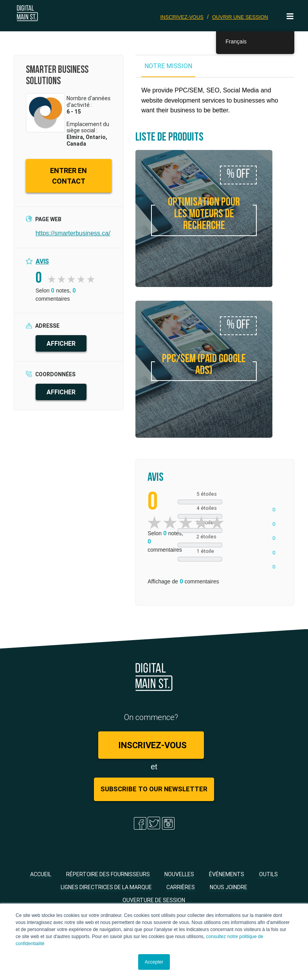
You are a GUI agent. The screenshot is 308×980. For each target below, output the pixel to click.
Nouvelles (179, 874)
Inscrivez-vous (182, 17)
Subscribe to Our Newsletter (154, 789)
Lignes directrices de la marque (106, 887)
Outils (268, 874)
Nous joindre (229, 887)
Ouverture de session (154, 900)
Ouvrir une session (240, 17)
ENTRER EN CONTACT (68, 176)
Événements (227, 874)
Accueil (41, 874)
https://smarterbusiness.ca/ (73, 233)
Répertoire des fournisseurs (108, 874)
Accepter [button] (154, 962)
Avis (42, 261)
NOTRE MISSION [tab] (168, 66)
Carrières (181, 887)
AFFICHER (61, 343)
